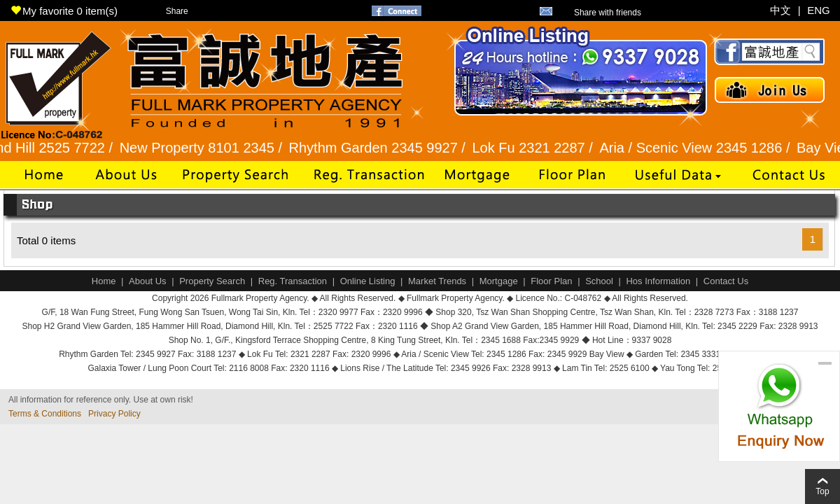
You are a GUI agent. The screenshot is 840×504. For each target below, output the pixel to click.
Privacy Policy (114, 414)
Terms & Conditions (45, 414)
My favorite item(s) (64, 11)
